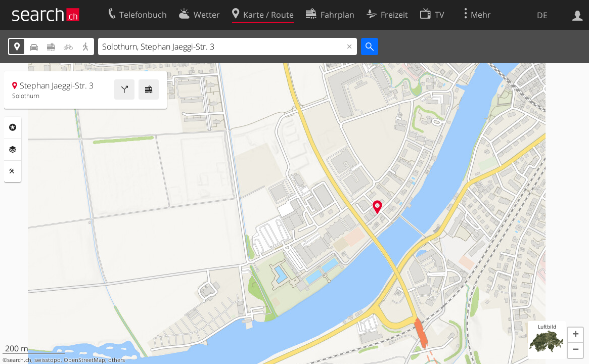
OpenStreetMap (84, 360)
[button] (575, 335)
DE (542, 15)
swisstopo (48, 360)
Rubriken (13, 127)
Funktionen (13, 171)
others (117, 360)
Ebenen (13, 150)
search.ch (19, 360)
